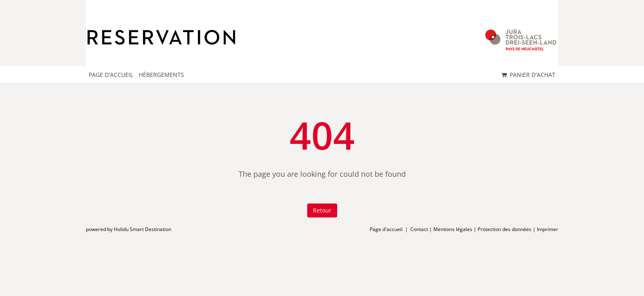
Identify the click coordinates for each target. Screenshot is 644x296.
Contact (419, 229)
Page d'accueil (386, 229)
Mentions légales (453, 229)
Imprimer (547, 229)
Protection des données (505, 229)
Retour (322, 210)
